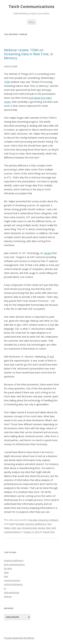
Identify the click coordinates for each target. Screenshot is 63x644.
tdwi (48, 528)
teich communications (14, 564)
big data (33, 520)
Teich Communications (32, 7)
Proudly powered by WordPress (19, 638)
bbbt (6, 572)
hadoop (8, 596)
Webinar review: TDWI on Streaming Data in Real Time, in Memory (29, 54)
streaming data (29, 528)
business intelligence (36, 524)
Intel (49, 90)
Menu (32, 22)
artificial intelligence (13, 584)
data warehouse (12, 592)
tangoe (42, 528)
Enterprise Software (48, 520)
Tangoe (47, 253)
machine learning (12, 580)
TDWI (7, 82)
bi (5, 589)
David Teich (49, 532)
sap (19, 528)
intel (14, 528)
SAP (39, 90)
